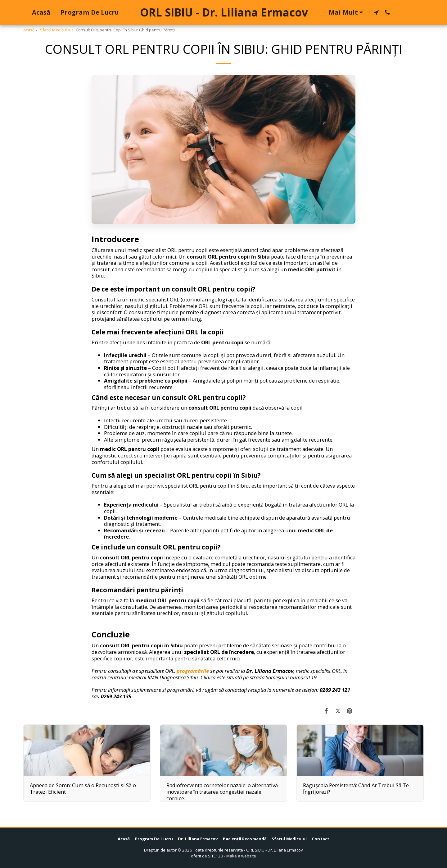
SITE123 (216, 856)
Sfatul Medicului (55, 30)
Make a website (241, 856)
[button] (376, 12)
